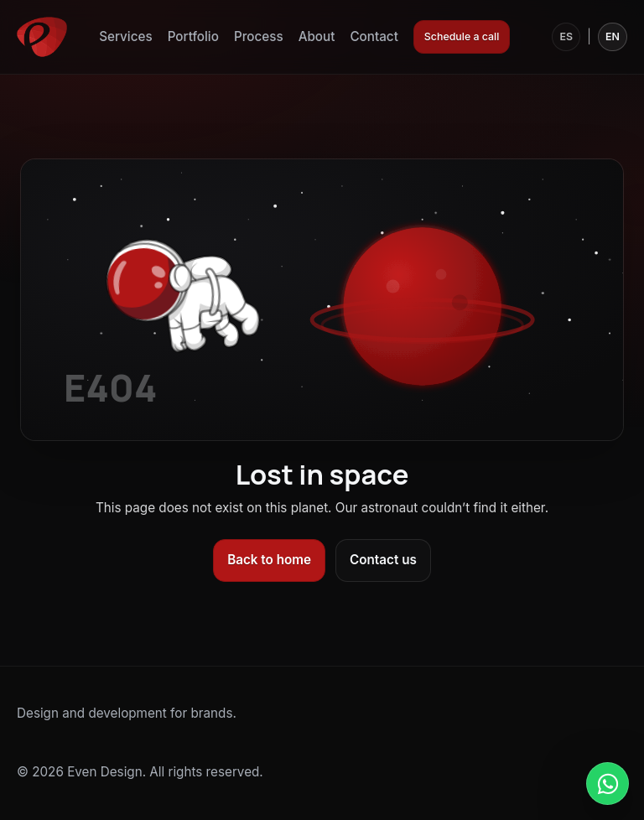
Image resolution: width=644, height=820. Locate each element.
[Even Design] (42, 37)
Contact (374, 36)
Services (125, 36)
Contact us (383, 560)
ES (566, 36)
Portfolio (193, 36)
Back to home (269, 560)
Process (259, 36)
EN (613, 36)
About (317, 36)
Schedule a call (462, 36)
